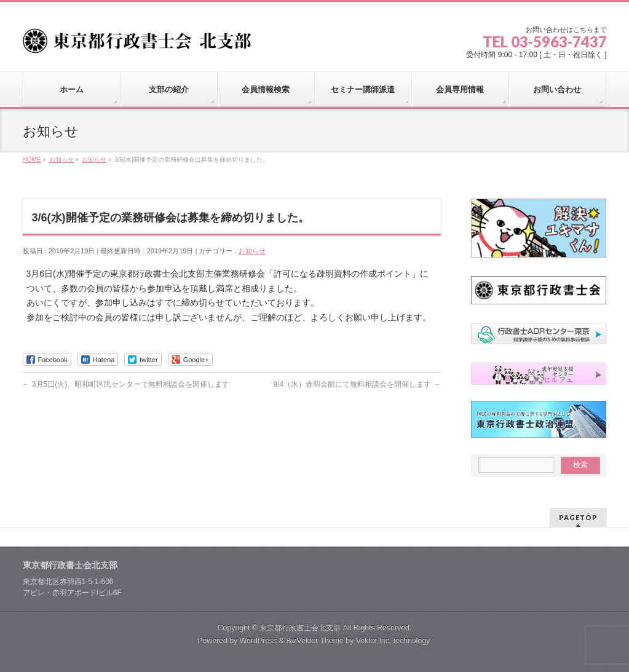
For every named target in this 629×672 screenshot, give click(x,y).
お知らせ (252, 251)
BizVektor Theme (315, 641)
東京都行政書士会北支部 (300, 628)
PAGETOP (578, 517)
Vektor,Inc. (374, 641)
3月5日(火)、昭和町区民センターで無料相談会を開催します (126, 384)
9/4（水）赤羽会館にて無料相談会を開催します (357, 384)
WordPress (259, 641)
